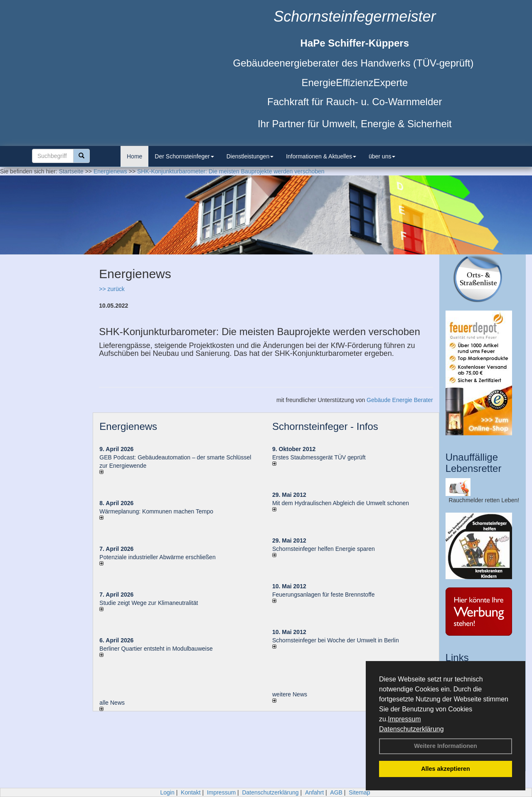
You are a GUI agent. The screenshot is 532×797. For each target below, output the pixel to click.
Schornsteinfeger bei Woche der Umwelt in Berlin (336, 640)
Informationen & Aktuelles (321, 156)
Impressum (404, 719)
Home (134, 156)
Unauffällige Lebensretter (474, 463)
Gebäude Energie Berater (400, 400)
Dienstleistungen (250, 156)
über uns (382, 156)
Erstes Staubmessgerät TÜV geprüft (319, 457)
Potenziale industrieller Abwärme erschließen (157, 557)
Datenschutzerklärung (411, 729)
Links (457, 658)
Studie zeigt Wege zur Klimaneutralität (149, 603)
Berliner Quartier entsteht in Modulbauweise (156, 649)
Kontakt (191, 792)
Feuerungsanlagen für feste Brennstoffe (323, 595)
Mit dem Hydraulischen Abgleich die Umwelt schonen (341, 503)
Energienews (128, 426)
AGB (336, 792)
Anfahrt (314, 792)
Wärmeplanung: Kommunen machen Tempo (156, 511)
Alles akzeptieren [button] (446, 769)
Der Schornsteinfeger (184, 156)
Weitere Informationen (446, 746)
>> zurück (112, 289)
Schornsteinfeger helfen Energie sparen (324, 549)
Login (167, 792)
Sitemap (359, 792)
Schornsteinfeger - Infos (325, 426)
